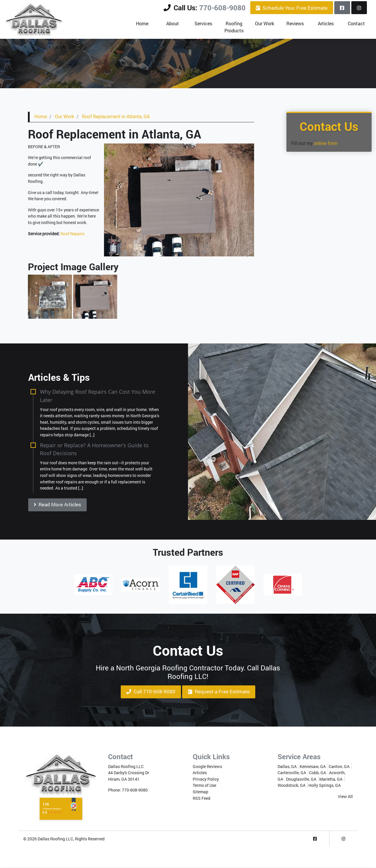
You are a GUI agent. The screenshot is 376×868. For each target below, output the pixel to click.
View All (345, 796)
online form (326, 143)
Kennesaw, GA (313, 766)
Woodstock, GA (292, 786)
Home (41, 117)
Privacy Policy (206, 779)
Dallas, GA (287, 766)
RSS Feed (202, 798)
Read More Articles (57, 505)
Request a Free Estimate (219, 692)
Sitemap (200, 792)
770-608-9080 (222, 8)
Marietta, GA (331, 779)
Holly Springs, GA (325, 786)
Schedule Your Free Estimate (292, 8)
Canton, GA (339, 766)
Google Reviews (207, 766)
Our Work (65, 117)
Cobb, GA (318, 773)
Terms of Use (204, 786)
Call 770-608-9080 (151, 692)
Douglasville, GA (301, 779)
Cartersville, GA (292, 773)
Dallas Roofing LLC (55, 839)
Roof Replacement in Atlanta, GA (116, 117)
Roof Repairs (72, 234)
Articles (200, 773)
